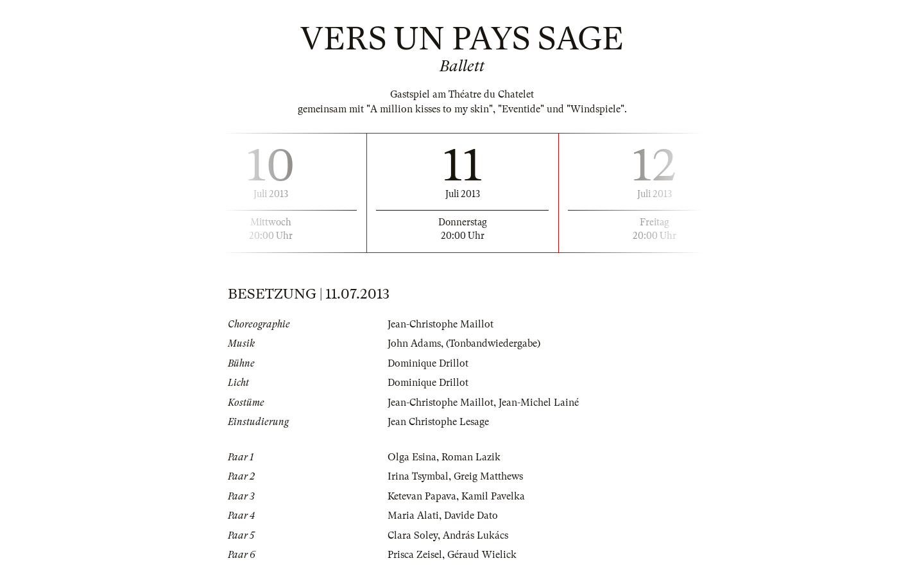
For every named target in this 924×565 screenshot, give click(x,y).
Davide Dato (471, 516)
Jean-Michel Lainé (539, 403)
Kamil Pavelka (493, 496)
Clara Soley (413, 535)
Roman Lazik (471, 457)
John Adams (414, 343)
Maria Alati (413, 516)
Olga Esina (412, 457)
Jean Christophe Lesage (438, 422)
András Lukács (475, 535)
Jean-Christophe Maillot (441, 324)
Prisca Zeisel (415, 555)
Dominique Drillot (428, 363)
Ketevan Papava (422, 496)
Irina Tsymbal (418, 476)
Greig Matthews (488, 476)
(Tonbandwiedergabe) (493, 343)
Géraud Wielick (482, 555)
